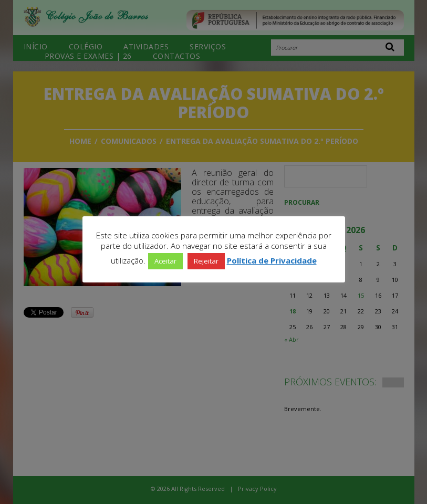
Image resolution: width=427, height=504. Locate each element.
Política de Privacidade (272, 260)
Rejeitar (206, 261)
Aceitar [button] (165, 261)
